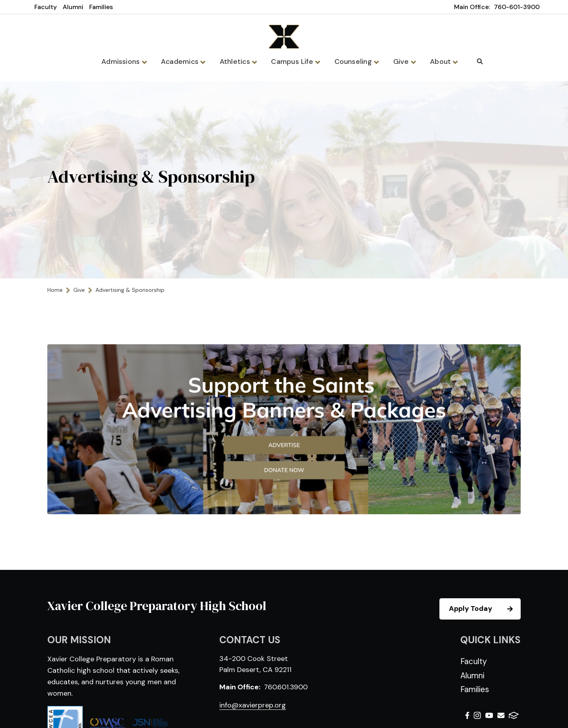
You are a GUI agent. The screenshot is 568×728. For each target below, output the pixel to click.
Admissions (127, 62)
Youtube (489, 716)
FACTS (514, 716)
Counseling (355, 62)
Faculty (46, 7)
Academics (186, 62)
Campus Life (295, 62)
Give (402, 62)
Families (101, 7)
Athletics (239, 62)
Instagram (477, 716)
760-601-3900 (517, 7)
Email (501, 716)
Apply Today (484, 610)
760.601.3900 (286, 688)
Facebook (467, 716)
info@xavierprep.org (253, 706)
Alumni (73, 7)
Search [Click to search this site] (476, 61)
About (440, 62)
